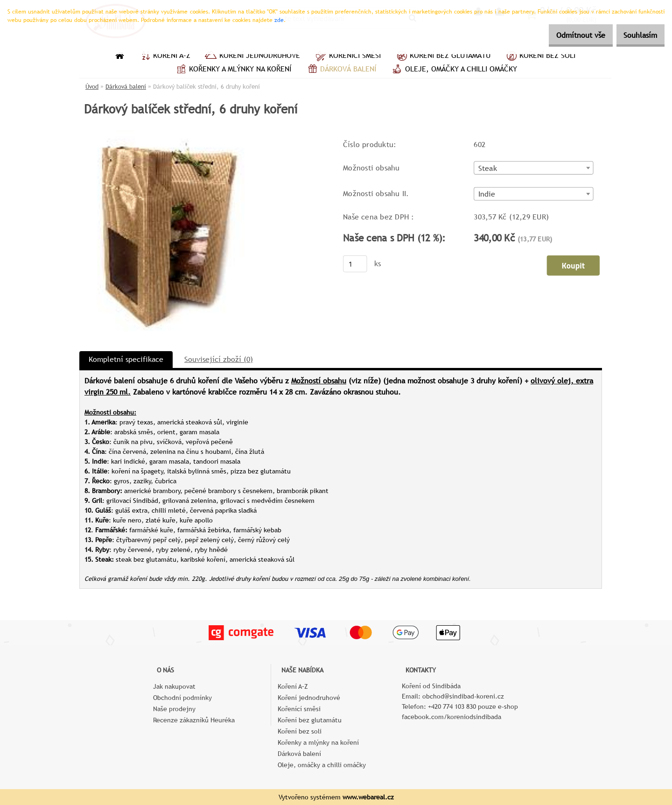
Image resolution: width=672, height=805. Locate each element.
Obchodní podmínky (182, 698)
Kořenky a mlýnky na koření (233, 70)
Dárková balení (341, 70)
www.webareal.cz (368, 797)
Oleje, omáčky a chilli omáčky (454, 70)
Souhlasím (636, 35)
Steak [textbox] (488, 169)
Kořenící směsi (347, 56)
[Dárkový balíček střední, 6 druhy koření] (168, 133)
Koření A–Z (164, 56)
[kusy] (355, 264)
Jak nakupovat (174, 686)
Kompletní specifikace (126, 359)
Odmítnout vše (568, 35)
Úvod (92, 87)
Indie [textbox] (487, 195)
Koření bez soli (540, 56)
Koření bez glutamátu (443, 56)
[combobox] (533, 168)
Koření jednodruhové (252, 56)
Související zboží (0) (219, 359)
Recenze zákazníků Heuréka (194, 720)
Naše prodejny (174, 709)
